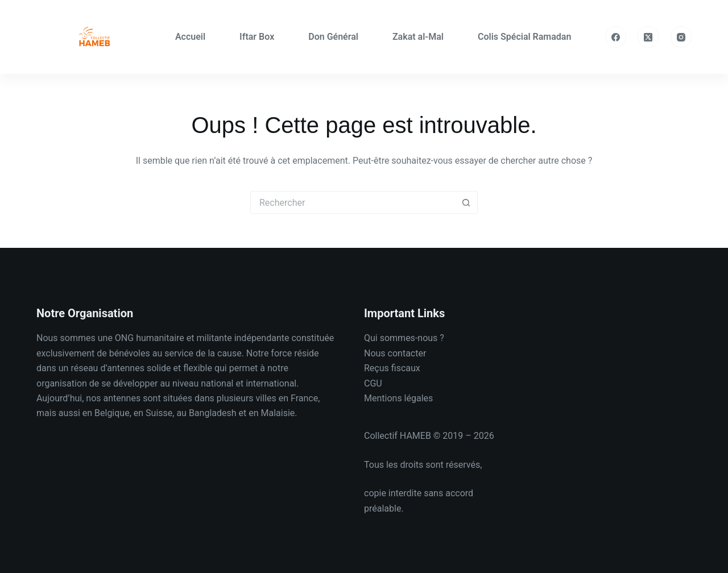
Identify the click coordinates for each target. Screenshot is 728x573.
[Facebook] (616, 37)
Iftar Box (257, 37)
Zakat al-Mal (418, 37)
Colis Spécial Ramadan (524, 37)
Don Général (333, 37)
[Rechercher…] (353, 202)
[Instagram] (681, 37)
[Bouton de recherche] (466, 202)
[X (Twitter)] (648, 37)
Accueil (190, 37)
